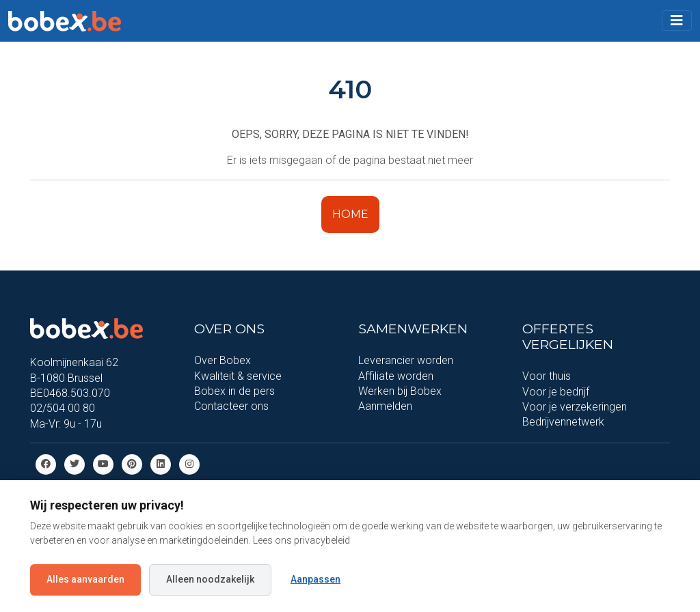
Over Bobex (223, 360)
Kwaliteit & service (238, 376)
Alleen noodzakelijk (210, 579)
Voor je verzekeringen (575, 407)
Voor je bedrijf (556, 392)
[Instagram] (189, 463)
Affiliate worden (396, 376)
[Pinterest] (132, 463)
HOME (350, 214)
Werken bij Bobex (400, 391)
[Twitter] (75, 463)
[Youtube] (103, 463)
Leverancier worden (406, 360)
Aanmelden (385, 406)
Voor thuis (547, 376)
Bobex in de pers (234, 391)
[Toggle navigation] (677, 20)
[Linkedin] (161, 463)
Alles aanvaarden (85, 579)
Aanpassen (315, 579)
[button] (677, 20)
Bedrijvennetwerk (563, 422)
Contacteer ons (231, 406)
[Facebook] (46, 463)
